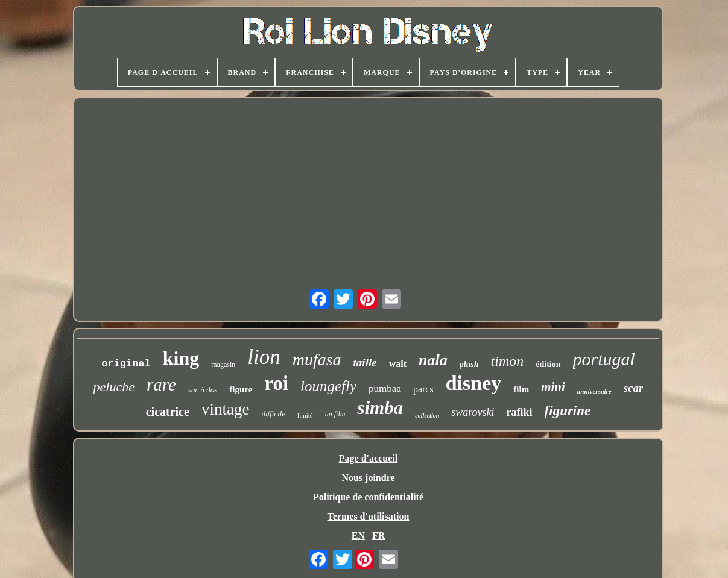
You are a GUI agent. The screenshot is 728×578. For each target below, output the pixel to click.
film (521, 389)
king (181, 358)
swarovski (473, 412)
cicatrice (168, 412)
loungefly (328, 386)
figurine (568, 411)
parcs (423, 389)
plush (469, 364)
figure (241, 389)
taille (365, 363)
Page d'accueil (368, 458)
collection (427, 416)
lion (264, 357)
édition (548, 364)
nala (433, 360)
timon (508, 361)
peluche (114, 387)
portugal (604, 359)
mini (553, 387)
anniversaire (594, 391)
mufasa (317, 360)
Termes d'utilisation (369, 516)
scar (634, 388)
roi (276, 383)
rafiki (520, 412)
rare (161, 385)
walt (398, 364)
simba (380, 408)
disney (474, 383)
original (126, 364)
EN (358, 536)
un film (335, 414)
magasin (223, 365)
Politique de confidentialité (368, 497)
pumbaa (385, 388)
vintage (225, 409)
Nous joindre (368, 478)
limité (305, 415)
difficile (273, 414)
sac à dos (203, 390)
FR (378, 536)
